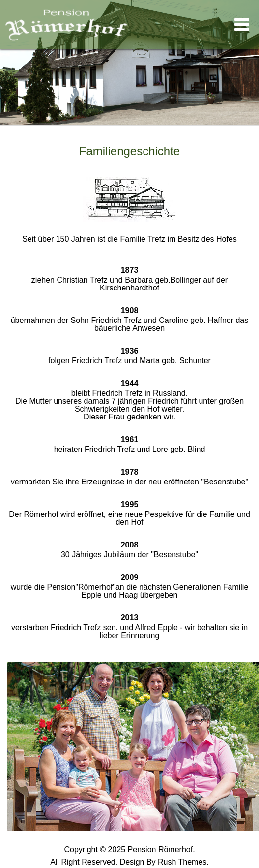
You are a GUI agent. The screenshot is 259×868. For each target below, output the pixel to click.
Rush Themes (182, 862)
